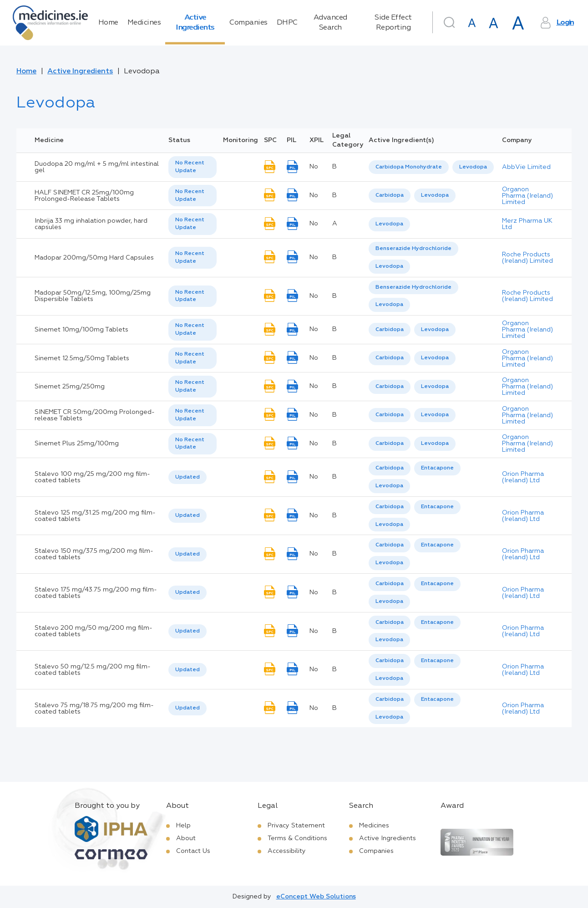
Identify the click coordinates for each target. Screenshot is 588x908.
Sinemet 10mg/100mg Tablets (81, 330)
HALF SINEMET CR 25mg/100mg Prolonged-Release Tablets (84, 196)
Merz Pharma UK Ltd (527, 224)
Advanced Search (330, 23)
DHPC (287, 23)
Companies (248, 23)
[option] (409, 167)
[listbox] (193, 167)
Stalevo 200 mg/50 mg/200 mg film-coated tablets (94, 631)
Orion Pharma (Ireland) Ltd (523, 477)
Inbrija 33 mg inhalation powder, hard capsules (91, 224)
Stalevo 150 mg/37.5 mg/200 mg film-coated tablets (94, 554)
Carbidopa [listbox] (390, 195)
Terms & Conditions (297, 838)
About (186, 838)
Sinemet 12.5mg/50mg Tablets (82, 358)
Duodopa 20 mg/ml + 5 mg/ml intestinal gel (97, 167)
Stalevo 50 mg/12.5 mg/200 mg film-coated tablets (93, 670)
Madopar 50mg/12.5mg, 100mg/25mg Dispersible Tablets (93, 296)
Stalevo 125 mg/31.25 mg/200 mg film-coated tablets (95, 516)
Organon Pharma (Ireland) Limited (527, 196)
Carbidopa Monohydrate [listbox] (409, 167)
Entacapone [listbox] (437, 468)
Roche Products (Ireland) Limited (527, 258)
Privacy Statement (296, 826)
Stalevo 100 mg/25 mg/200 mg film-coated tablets (92, 477)
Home (108, 23)
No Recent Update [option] (190, 167)
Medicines (144, 23)
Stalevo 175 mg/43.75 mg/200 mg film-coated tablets (96, 593)
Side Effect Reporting (393, 23)
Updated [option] (188, 477)
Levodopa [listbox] (473, 167)
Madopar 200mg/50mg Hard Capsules (94, 258)
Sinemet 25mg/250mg (70, 387)
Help (183, 826)
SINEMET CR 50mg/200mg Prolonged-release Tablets (95, 415)
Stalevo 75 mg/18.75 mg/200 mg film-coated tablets (94, 709)
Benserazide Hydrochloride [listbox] (413, 249)
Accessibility (287, 851)
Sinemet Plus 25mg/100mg (77, 444)
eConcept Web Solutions (316, 897)
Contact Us (193, 851)
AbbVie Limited (526, 167)
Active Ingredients (195, 23)
